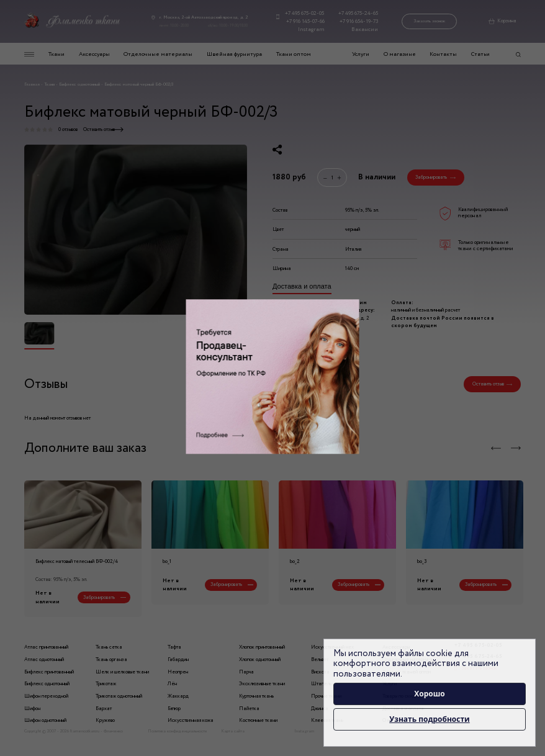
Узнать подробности (429, 719)
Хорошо (430, 694)
